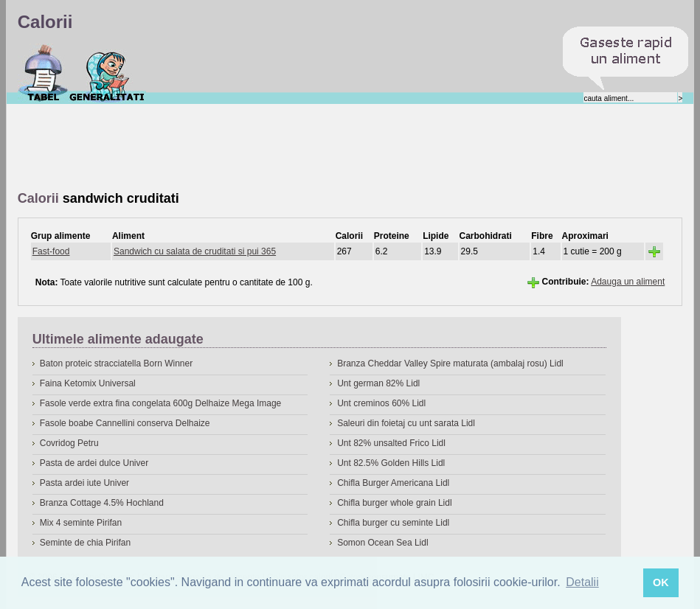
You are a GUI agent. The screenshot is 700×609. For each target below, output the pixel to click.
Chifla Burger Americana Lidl (393, 483)
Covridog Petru (69, 443)
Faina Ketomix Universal (88, 383)
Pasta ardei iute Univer (84, 483)
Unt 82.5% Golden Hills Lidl (391, 463)
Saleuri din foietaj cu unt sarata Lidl (406, 423)
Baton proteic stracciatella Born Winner (116, 363)
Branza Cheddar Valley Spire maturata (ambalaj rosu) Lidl (450, 363)
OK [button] (661, 582)
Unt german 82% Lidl (378, 383)
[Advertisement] (286, 148)
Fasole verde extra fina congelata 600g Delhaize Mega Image (161, 403)
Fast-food (51, 251)
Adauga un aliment (628, 282)
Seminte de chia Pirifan (85, 543)
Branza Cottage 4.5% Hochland (102, 503)
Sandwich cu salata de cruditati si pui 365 (195, 251)
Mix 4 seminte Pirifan (81, 523)
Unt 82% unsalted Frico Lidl (391, 443)
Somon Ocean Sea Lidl (382, 543)
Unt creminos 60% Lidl (381, 403)
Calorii (43, 73)
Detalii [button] (582, 582)
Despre (107, 73)
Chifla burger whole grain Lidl (394, 503)
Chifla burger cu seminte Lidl (393, 523)
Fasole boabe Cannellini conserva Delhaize (125, 423)
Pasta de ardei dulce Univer (94, 463)
